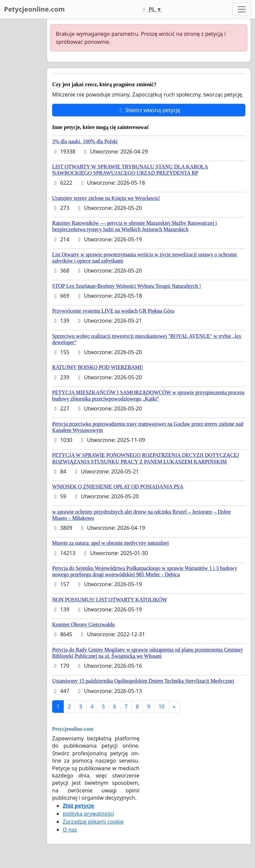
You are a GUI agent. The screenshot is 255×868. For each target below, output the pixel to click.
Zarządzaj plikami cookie (93, 822)
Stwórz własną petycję (149, 110)
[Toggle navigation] (242, 9)
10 (161, 707)
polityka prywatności (88, 814)
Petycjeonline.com (34, 9)
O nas (70, 830)
